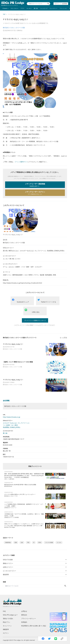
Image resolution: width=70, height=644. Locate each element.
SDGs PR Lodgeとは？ (10, 615)
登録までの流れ (8, 619)
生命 (22, 542)
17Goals (5, 8)
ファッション (63, 8)
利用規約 (24, 622)
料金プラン (7, 622)
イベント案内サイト (21, 162)
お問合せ (24, 611)
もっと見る (63, 338)
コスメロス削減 (49, 542)
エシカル (59, 542)
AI (34, 542)
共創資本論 (8, 542)
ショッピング (44, 8)
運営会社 (24, 615)
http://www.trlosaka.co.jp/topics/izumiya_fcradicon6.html (22, 283)
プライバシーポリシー (29, 619)
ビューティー (54, 8)
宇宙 (28, 542)
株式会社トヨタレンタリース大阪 (14, 28)
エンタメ (29, 8)
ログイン (57, 4)
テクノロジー (14, 8)
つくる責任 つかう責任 (10, 425)
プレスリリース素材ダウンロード (35, 320)
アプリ (22, 8)
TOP (4, 14)
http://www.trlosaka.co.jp (12, 417)
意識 (16, 542)
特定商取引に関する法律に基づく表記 (34, 626)
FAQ (4, 611)
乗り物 (36, 8)
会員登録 (65, 4)
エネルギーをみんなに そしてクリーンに (16, 423)
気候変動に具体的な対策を (12, 427)
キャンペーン (7, 626)
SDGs (40, 542)
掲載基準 (6, 629)
